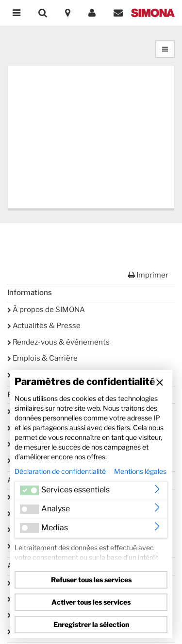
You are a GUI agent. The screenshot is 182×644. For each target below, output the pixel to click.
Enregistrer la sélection (91, 624)
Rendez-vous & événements (58, 342)
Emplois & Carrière (42, 358)
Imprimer (148, 275)
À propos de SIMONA (46, 310)
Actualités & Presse (44, 326)
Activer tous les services (91, 602)
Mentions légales (140, 471)
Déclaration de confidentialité (60, 471)
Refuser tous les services (91, 580)
